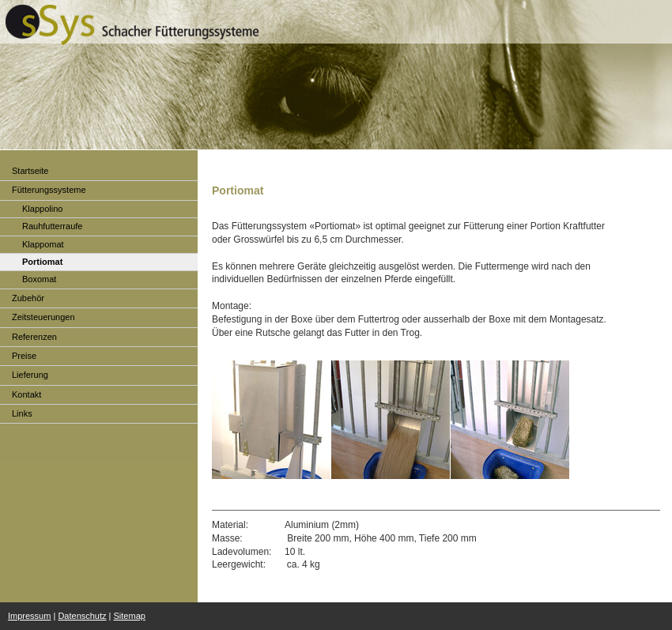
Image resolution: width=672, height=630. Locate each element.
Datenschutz (82, 616)
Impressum (29, 616)
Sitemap (130, 616)
